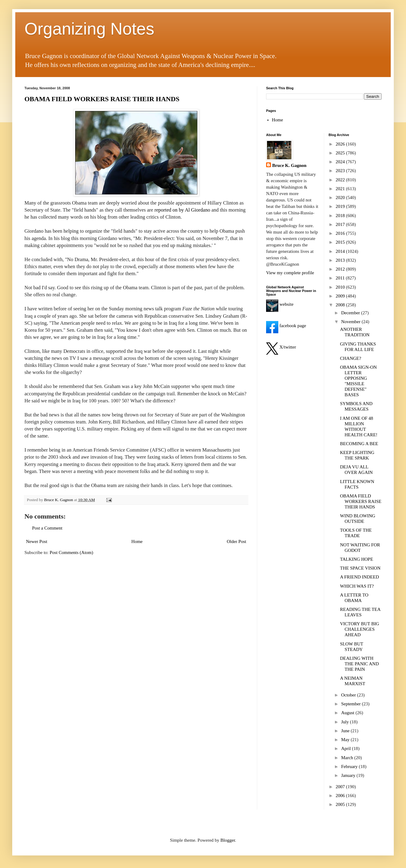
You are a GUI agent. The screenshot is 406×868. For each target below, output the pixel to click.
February (350, 766)
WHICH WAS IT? (357, 586)
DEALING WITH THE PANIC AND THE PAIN (359, 664)
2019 (341, 206)
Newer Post (37, 541)
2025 (341, 153)
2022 (341, 180)
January (349, 775)
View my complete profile (290, 273)
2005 (341, 804)
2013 (341, 260)
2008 (341, 305)
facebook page (286, 326)
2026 (341, 144)
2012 (341, 269)
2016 (341, 233)
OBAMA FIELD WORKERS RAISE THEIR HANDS (102, 99)
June (346, 731)
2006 (341, 796)
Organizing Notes (89, 29)
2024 (341, 162)
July (346, 722)
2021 (341, 189)
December (351, 313)
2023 (341, 171)
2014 (341, 251)
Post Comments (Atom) (72, 552)
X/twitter (281, 347)
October (349, 695)
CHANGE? (351, 358)
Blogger (228, 840)
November (351, 322)
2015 (341, 242)
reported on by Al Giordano (182, 210)
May (346, 740)
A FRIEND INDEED (360, 577)
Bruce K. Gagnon (289, 165)
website (280, 304)
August (348, 713)
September (352, 704)
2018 (341, 216)
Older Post (236, 541)
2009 (341, 296)
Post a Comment (47, 528)
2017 (341, 224)
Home (137, 541)
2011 (341, 278)
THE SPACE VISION (360, 568)
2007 (341, 787)
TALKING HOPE (357, 559)
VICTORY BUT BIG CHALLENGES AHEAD (360, 629)
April (347, 748)
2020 (341, 198)
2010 (341, 287)
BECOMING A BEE (359, 444)
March (348, 758)
